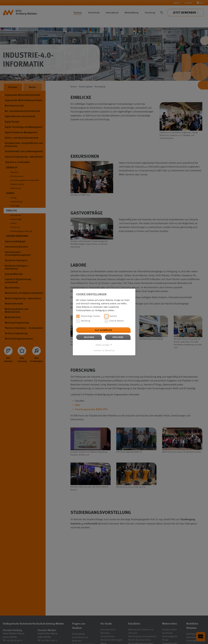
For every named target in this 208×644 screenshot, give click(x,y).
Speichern (118, 337)
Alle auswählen (103, 330)
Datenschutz (110, 351)
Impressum (98, 351)
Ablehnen (89, 337)
